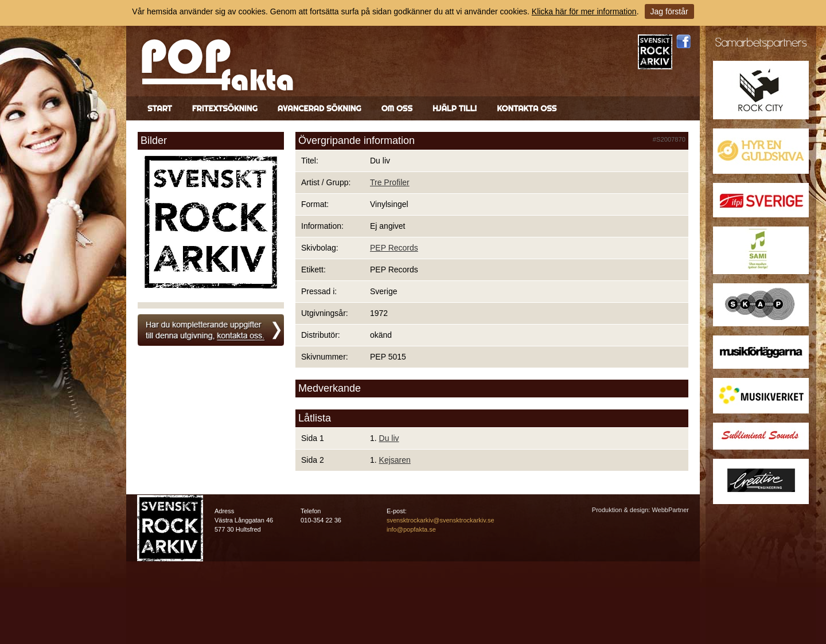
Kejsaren (395, 460)
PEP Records (394, 248)
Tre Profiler (390, 182)
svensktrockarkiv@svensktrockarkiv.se (441, 520)
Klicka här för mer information (584, 11)
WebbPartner (670, 510)
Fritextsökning (225, 108)
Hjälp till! (455, 108)
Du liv (389, 438)
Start (160, 108)
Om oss (397, 108)
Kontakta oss (527, 108)
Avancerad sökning (320, 108)
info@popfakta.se (411, 529)
